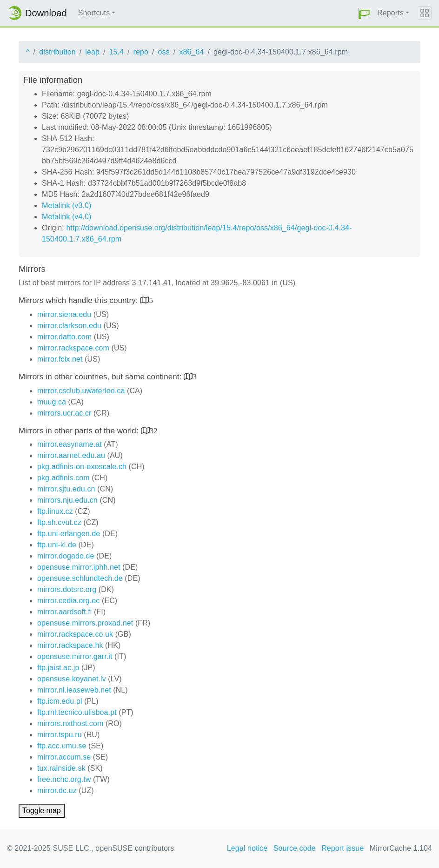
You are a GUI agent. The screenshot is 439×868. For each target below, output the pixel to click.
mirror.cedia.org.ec (68, 601)
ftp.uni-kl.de (57, 545)
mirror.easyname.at (70, 444)
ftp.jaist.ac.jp (58, 668)
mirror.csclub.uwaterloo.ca (81, 391)
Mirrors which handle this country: (79, 300)
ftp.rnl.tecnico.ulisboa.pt (77, 712)
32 (154, 430)
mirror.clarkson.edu (69, 326)
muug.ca (52, 402)
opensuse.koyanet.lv (72, 679)
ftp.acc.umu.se (62, 746)
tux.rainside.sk (61, 768)
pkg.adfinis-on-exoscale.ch (82, 467)
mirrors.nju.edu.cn (67, 500)
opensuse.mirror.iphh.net (79, 567)
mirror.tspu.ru (60, 735)
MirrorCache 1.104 (401, 848)
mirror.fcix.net (60, 359)
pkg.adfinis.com (63, 478)
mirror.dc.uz (57, 791)
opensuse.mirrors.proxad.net (85, 623)
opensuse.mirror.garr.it (75, 656)
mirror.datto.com (64, 337)
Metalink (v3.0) (67, 205)
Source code (295, 848)
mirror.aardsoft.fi (64, 612)
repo (141, 52)
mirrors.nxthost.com (70, 723)
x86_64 (191, 52)
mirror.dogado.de (66, 556)
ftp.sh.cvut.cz (59, 522)
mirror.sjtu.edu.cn (66, 489)
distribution (57, 52)
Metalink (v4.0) (67, 217)
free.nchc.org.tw (64, 779)
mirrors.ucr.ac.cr (64, 413)
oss (164, 52)
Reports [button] (390, 13)
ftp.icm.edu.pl (60, 701)
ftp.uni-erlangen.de (69, 534)
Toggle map (42, 811)
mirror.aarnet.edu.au (71, 455)
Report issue (343, 848)
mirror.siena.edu (64, 314)
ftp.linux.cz (55, 511)
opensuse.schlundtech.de (80, 578)
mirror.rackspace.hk (70, 645)
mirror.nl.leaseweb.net (74, 690)
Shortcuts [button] (94, 13)
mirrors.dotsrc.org (67, 589)
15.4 (116, 52)
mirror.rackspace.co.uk (75, 634)
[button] (364, 13)
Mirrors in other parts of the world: (80, 431)
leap (92, 52)
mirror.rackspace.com (73, 348)
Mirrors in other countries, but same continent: (101, 377)
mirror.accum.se (64, 757)
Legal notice (247, 848)
